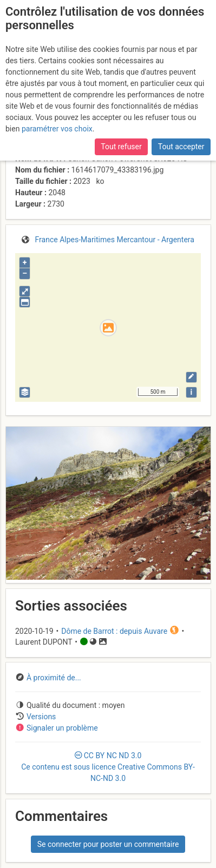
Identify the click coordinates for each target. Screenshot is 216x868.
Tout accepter (181, 147)
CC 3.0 (108, 767)
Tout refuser (121, 147)
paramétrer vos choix (57, 129)
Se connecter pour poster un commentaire (108, 844)
